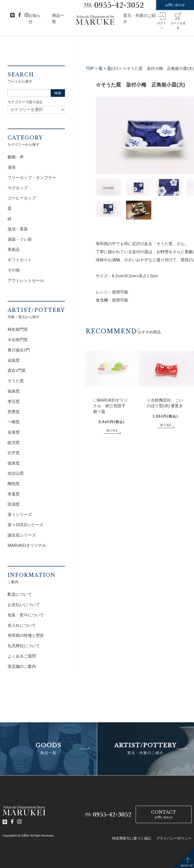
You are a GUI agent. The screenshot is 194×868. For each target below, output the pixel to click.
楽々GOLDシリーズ (25, 525)
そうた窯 (16, 381)
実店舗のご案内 (22, 666)
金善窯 (14, 432)
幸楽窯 (14, 494)
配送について (20, 594)
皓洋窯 (14, 443)
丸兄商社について (24, 646)
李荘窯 (14, 401)
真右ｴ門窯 (17, 370)
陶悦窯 (14, 484)
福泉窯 (14, 391)
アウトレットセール (26, 280)
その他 (14, 270)
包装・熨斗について (26, 615)
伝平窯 (14, 453)
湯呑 (12, 167)
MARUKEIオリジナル (27, 545)
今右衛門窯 (18, 340)
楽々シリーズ (20, 514)
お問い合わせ (175, 5)
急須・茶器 (18, 229)
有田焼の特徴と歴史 (26, 635)
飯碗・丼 (16, 157)
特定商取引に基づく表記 (132, 838)
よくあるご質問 (22, 656)
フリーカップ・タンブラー (32, 178)
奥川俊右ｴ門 (19, 350)
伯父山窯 (16, 473)
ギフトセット (20, 260)
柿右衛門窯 (18, 329)
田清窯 (14, 504)
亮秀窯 (14, 412)
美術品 (14, 249)
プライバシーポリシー (174, 838)
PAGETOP (187, 866)
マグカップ (18, 188)
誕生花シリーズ (22, 535)
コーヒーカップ (22, 198)
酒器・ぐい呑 (20, 239)
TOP (90, 68)
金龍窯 (14, 360)
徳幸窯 (14, 463)
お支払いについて (24, 605)
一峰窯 (14, 422)
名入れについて (22, 625)
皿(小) (113, 68)
